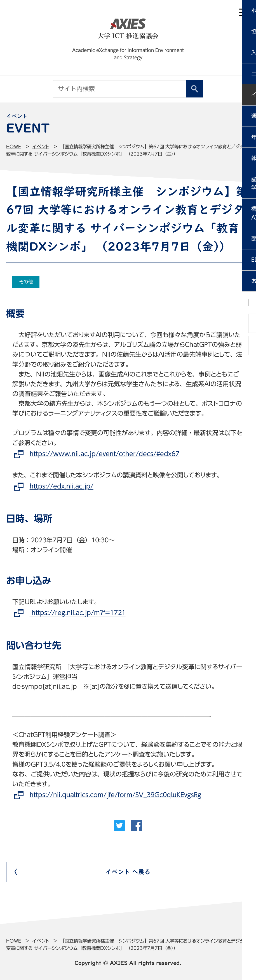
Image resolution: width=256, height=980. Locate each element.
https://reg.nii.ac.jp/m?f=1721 (78, 613)
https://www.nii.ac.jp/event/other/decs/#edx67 (104, 454)
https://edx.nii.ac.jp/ (62, 486)
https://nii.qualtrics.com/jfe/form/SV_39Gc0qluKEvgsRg (115, 795)
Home (14, 147)
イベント (41, 147)
